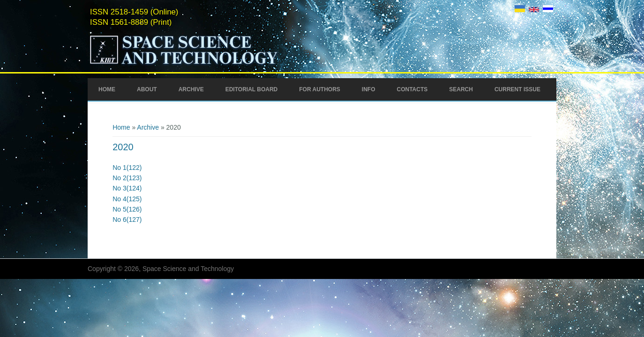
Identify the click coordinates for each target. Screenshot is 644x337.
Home (107, 89)
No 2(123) (127, 178)
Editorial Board (252, 89)
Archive (191, 89)
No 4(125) (127, 199)
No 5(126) (127, 209)
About (147, 89)
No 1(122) (127, 168)
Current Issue (517, 89)
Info (369, 89)
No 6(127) (127, 220)
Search (461, 89)
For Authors (320, 89)
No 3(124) (127, 188)
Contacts (412, 89)
